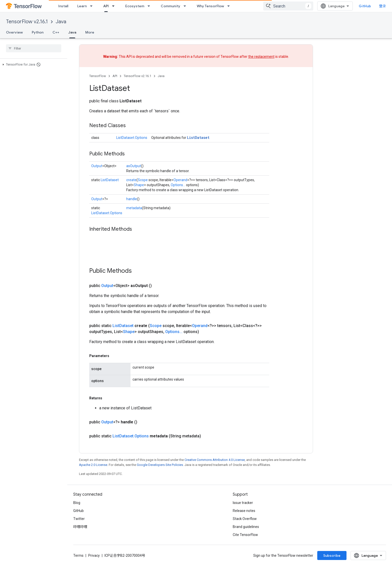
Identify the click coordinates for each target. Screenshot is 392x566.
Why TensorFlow (210, 6)
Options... (178, 185)
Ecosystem (135, 6)
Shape (139, 185)
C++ (56, 32)
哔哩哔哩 (80, 527)
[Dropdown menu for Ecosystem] (150, 6)
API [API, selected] (106, 6)
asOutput (134, 166)
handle (132, 199)
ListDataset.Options (132, 138)
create (131, 180)
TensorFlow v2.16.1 (27, 22)
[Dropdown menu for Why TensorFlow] (230, 6)
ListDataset (198, 137)
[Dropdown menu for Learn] (93, 6)
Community (170, 6)
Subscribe (332, 555)
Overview (14, 32)
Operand (180, 180)
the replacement (261, 57)
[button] (33, 65)
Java (61, 22)
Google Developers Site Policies (160, 465)
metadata (134, 208)
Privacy (94, 555)
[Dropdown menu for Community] (186, 6)
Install (63, 6)
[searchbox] (34, 48)
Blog (77, 503)
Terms (78, 555)
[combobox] (288, 6)
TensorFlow (98, 76)
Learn (82, 6)
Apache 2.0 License (93, 465)
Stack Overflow (245, 519)
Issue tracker (243, 503)
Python (38, 32)
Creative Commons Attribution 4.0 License (215, 460)
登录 (382, 6)
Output (97, 166)
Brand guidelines (246, 527)
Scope (143, 180)
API (115, 76)
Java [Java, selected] (72, 32)
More (90, 32)
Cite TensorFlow (245, 535)
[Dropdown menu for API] (115, 6)
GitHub (365, 6)
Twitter (79, 519)
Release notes (244, 511)
